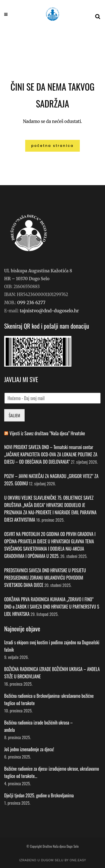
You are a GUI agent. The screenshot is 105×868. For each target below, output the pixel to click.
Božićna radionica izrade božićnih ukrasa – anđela (39, 726)
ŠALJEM (14, 415)
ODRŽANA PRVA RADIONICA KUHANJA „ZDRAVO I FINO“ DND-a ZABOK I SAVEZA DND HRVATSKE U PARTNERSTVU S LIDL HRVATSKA (52, 607)
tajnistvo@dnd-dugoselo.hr (49, 311)
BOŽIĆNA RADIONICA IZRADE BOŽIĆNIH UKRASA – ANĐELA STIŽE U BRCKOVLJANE (52, 673)
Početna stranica (53, 146)
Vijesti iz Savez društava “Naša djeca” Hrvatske (47, 433)
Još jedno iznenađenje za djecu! (30, 749)
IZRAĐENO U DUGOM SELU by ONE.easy (53, 860)
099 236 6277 (31, 302)
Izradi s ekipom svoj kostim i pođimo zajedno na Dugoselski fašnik (52, 646)
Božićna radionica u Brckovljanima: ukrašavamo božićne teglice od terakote (49, 699)
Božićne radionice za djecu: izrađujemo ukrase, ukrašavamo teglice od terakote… (52, 772)
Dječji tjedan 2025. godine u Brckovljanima (39, 795)
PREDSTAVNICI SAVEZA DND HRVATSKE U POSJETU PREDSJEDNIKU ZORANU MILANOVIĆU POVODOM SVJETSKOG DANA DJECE (45, 578)
